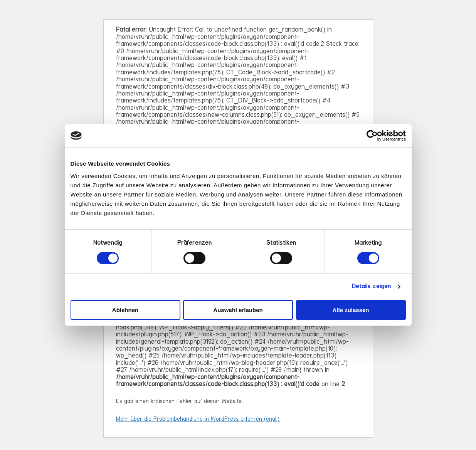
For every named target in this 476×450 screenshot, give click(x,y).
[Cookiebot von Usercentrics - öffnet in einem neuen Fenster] (372, 136)
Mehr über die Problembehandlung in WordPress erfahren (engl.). (198, 419)
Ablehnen (125, 310)
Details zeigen (371, 287)
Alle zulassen (351, 310)
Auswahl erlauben (238, 310)
